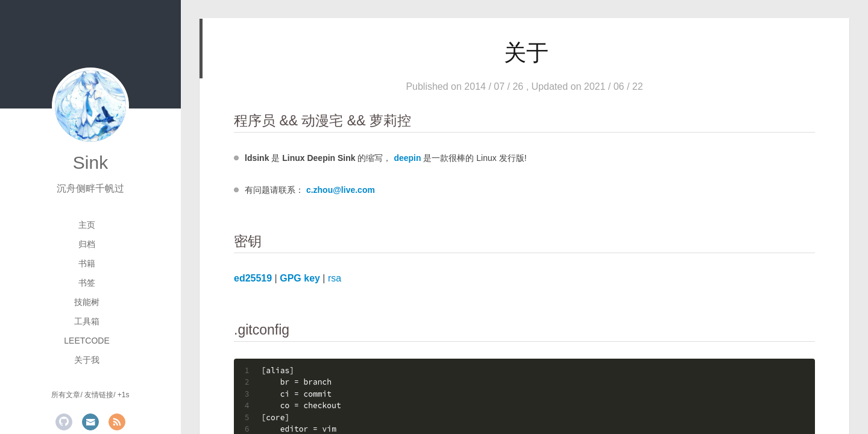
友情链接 (99, 395)
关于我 (87, 360)
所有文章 (66, 395)
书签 (87, 283)
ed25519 (253, 278)
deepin (407, 158)
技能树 (87, 302)
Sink (90, 162)
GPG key (300, 278)
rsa (335, 278)
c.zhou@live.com (341, 190)
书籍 (87, 263)
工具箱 (87, 321)
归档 (87, 244)
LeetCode (86, 341)
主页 (87, 225)
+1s (124, 395)
